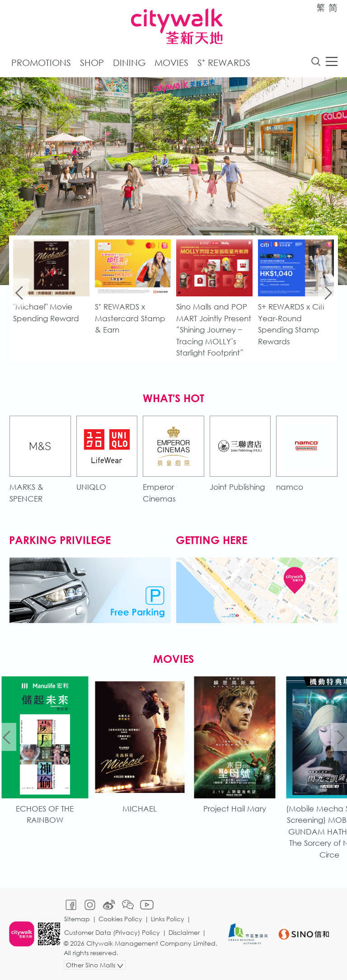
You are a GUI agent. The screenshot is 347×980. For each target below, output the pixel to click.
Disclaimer (184, 932)
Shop (92, 63)
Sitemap (77, 919)
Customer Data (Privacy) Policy (112, 932)
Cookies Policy (120, 919)
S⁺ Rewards (224, 63)
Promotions (41, 63)
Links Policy (168, 919)
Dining (129, 63)
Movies (171, 63)
